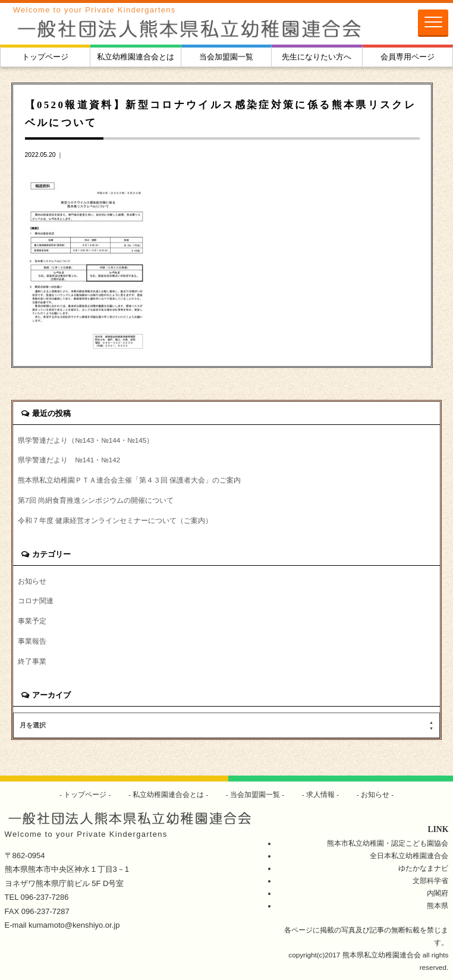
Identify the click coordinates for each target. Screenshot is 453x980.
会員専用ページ (408, 57)
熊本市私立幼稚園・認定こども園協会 (388, 843)
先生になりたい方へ (317, 57)
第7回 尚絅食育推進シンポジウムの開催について (96, 500)
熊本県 (438, 905)
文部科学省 (430, 880)
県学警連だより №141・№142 (69, 460)
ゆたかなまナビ (423, 868)
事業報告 (32, 641)
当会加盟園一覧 (226, 57)
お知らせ (32, 581)
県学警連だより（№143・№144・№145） (86, 440)
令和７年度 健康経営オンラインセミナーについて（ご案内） (115, 520)
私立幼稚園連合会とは (136, 57)
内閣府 (438, 893)
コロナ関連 (36, 601)
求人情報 (321, 794)
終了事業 (32, 661)
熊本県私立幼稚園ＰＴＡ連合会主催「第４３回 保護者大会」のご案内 (129, 480)
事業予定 (32, 621)
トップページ (45, 57)
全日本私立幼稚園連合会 (409, 855)
